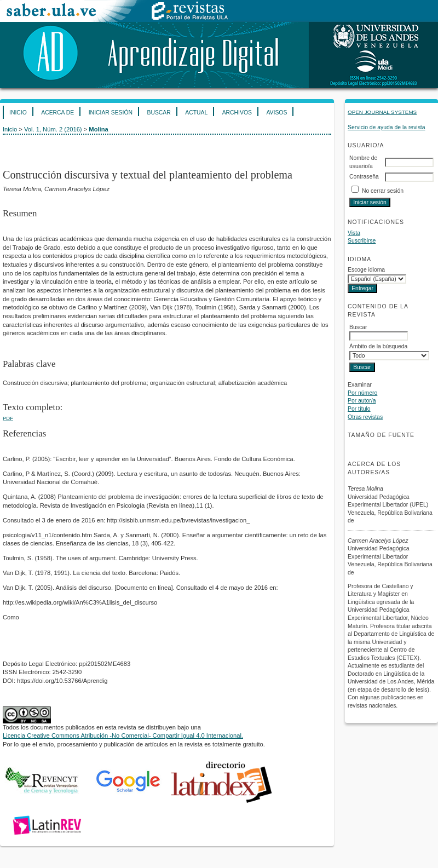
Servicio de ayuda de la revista (387, 127)
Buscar (159, 113)
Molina (98, 129)
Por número (362, 393)
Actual (196, 113)
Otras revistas (365, 417)
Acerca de (57, 113)
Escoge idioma (366, 270)
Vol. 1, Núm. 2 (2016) (53, 129)
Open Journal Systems (382, 112)
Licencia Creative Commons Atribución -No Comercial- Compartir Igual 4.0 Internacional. (123, 735)
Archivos (237, 113)
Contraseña (364, 177)
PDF (8, 418)
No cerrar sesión (383, 191)
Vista (354, 233)
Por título (359, 409)
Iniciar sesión (111, 113)
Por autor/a (362, 401)
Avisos (276, 113)
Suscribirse (362, 241)
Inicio (18, 113)
